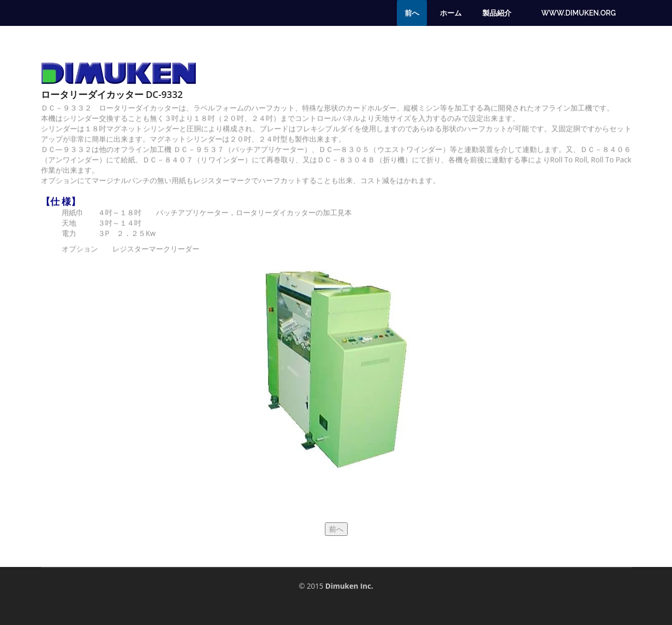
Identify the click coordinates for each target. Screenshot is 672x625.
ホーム (451, 13)
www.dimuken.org (579, 13)
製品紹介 (497, 13)
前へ (412, 13)
